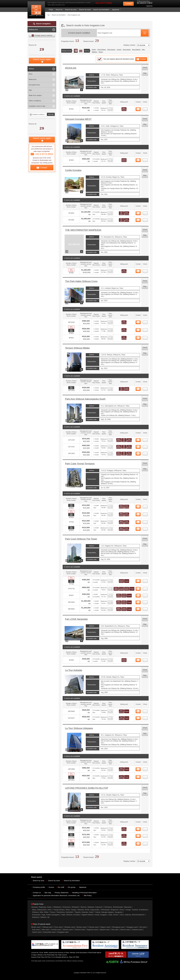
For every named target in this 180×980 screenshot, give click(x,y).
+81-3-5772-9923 (104, 3)
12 (145, 506)
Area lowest (126, 49)
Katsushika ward (49, 932)
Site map (48, 893)
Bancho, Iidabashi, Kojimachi (92, 907)
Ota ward (143, 927)
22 (145, 711)
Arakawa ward (137, 930)
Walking (94, 52)
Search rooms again (42, 59)
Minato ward (36, 927)
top (48, 15)
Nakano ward (68, 930)
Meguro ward (105, 927)
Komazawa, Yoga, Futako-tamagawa (46, 915)
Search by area (71, 10)
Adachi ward (37, 932)
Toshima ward (80, 930)
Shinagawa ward (118, 927)
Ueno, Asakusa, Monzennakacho (132, 915)
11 (145, 453)
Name (101, 52)
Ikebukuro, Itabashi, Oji (41, 917)
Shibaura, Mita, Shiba (40, 912)
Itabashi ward (105, 930)
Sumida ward (56, 930)
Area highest (136, 49)
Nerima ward (125, 930)
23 (145, 717)
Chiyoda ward (93, 927)
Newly (94, 49)
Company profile (39, 887)
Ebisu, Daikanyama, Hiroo (42, 910)
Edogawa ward (63, 932)
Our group (72, 887)
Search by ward (85, 10)
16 (145, 580)
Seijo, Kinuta (113, 915)
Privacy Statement (62, 893)
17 (145, 588)
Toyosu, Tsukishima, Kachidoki (61, 912)
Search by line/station (101, 10)
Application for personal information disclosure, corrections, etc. (56, 895)
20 (145, 608)
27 (145, 835)
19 (145, 602)
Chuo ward (58, 927)
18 (145, 595)
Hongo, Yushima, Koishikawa (137, 910)
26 (145, 828)
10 (145, 446)
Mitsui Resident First (37, 10)
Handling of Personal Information (84, 893)
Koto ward (36, 930)
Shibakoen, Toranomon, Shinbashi (66, 907)
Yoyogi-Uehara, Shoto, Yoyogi (65, 910)
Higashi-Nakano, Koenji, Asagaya (94, 915)
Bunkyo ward (81, 927)
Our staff (61, 887)
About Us (59, 10)
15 (145, 528)
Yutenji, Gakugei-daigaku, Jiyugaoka (109, 912)
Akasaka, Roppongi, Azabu (41, 907)
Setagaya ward (132, 927)
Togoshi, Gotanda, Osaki (84, 912)
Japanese (149, 6)
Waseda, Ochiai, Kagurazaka (88, 910)
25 (145, 776)
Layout (119, 49)
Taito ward (45, 930)
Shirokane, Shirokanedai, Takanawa (118, 907)
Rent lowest (111, 49)
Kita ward (115, 930)
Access (51, 887)
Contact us (37, 893)
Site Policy (88, 895)
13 (145, 514)
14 (145, 521)
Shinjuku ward (70, 927)
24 (145, 768)
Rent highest (101, 49)
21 (145, 659)
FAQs (51, 10)
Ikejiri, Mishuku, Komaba (71, 915)
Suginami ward (92, 930)
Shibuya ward (47, 927)
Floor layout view (81, 51)
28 (145, 843)
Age (143, 49)
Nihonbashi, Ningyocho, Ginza (113, 910)
